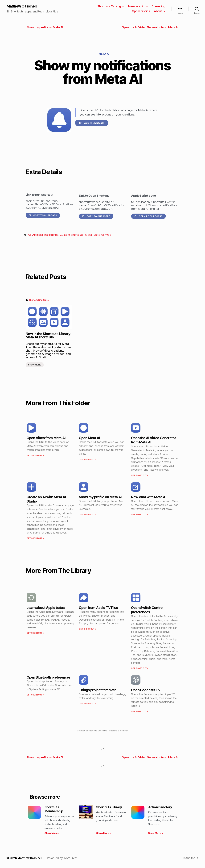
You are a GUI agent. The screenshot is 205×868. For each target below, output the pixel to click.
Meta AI (104, 54)
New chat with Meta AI (149, 497)
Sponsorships (141, 11)
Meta (88, 235)
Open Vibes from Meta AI (46, 438)
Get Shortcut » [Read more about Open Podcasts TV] (140, 712)
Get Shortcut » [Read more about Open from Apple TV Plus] (87, 629)
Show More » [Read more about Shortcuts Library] (104, 834)
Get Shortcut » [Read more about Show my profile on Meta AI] (87, 515)
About (158, 11)
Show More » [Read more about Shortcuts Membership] (52, 834)
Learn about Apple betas (46, 608)
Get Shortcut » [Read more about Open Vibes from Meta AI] (35, 456)
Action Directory (161, 807)
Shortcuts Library (110, 807)
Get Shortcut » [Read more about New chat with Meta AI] (140, 515)
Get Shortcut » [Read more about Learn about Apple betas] (35, 633)
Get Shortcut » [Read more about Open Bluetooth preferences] (35, 695)
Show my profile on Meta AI (100, 497)
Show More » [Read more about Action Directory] (156, 834)
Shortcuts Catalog (109, 6)
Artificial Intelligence (45, 235)
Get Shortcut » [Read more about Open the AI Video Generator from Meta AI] (140, 475)
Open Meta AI (89, 438)
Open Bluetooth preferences (49, 678)
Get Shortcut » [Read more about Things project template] (87, 704)
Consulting (158, 6)
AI (29, 235)
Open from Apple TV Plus (98, 608)
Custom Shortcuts (72, 235)
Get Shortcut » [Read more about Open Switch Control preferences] (140, 669)
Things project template (98, 690)
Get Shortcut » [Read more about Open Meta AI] (87, 459)
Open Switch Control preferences (147, 610)
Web (108, 235)
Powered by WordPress (63, 859)
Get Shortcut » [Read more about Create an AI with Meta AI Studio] (35, 538)
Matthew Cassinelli (23, 6)
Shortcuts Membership (54, 810)
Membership (136, 6)
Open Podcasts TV (146, 690)
